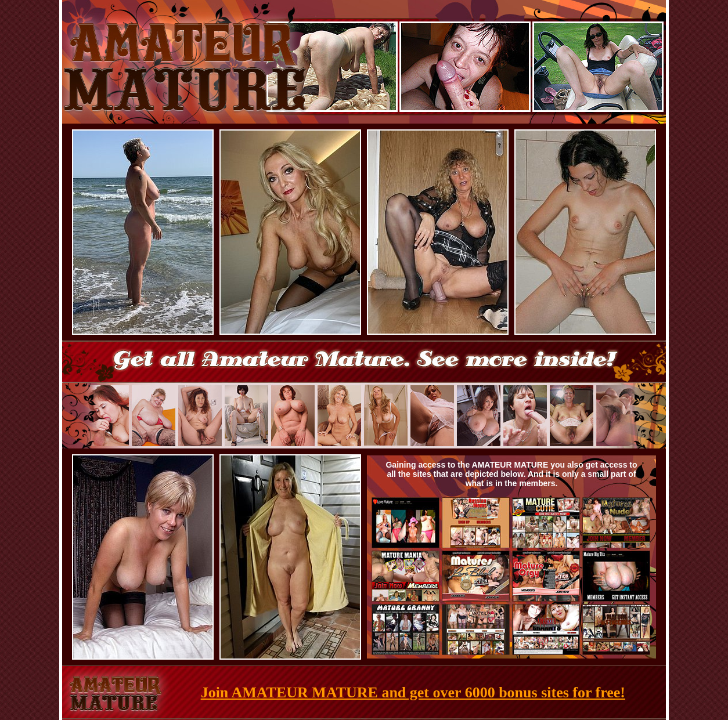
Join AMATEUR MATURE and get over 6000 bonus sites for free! (413, 692)
